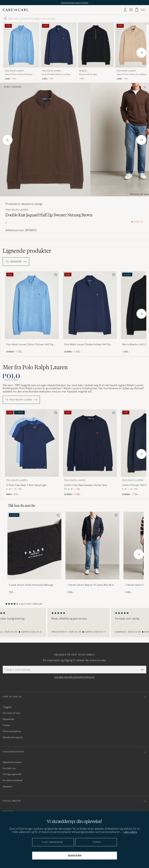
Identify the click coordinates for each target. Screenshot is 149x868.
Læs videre (130, 832)
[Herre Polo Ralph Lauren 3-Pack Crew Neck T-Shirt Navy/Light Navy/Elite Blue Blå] (32, 443)
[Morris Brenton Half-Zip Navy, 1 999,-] (96, 51)
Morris (83, 71)
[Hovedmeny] (143, 10)
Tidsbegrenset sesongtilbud (74, 2)
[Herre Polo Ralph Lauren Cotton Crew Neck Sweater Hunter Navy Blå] (90, 443)
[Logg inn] (125, 10)
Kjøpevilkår (9, 719)
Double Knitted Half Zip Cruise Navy (56, 74)
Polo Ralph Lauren (14, 71)
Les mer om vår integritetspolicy (74, 677)
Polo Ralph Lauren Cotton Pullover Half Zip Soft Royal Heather (30, 345)
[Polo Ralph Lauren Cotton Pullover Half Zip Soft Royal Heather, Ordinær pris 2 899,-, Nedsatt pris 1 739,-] (21, 51)
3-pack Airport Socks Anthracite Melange (31, 585)
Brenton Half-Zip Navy (88, 74)
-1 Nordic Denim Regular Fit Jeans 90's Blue (90, 585)
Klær (7, 87)
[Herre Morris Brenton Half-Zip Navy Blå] (96, 45)
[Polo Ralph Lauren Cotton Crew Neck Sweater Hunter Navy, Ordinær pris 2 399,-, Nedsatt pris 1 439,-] (90, 453)
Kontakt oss (9, 768)
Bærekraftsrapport (13, 737)
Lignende (27, 251)
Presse (6, 725)
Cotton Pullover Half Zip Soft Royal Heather (18, 74)
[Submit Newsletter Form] (142, 669)
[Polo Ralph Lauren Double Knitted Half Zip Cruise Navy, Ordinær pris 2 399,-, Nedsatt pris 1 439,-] (59, 51)
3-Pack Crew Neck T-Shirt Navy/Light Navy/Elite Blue (26, 485)
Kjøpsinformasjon (12, 762)
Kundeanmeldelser (13, 780)
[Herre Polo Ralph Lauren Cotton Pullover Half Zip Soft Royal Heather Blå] (21, 45)
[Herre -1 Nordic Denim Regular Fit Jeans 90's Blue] (92, 545)
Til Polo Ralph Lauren (21, 400)
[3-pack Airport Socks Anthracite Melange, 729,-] (34, 553)
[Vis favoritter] (131, 10)
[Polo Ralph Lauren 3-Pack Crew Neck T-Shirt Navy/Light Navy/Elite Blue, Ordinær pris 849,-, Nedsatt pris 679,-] (32, 453)
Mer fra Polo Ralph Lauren (35, 367)
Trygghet (7, 707)
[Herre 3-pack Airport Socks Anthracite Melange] (34, 545)
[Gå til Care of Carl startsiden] (16, 10)
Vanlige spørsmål (12, 774)
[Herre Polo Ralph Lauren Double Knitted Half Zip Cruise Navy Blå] (59, 45)
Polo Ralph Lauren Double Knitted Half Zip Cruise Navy (87, 345)
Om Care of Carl (12, 713)
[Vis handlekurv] (137, 10)
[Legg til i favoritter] (55, 275)
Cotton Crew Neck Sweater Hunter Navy (86, 485)
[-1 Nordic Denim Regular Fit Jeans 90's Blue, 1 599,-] (92, 553)
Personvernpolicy (12, 731)
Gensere (17, 87)
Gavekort (7, 786)
